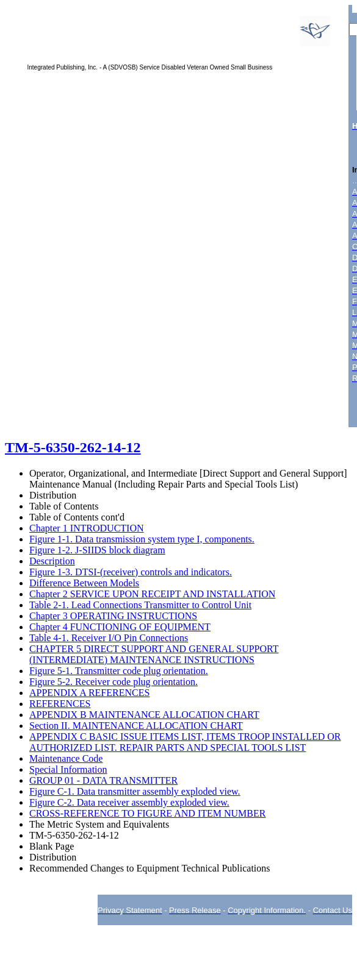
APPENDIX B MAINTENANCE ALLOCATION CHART (144, 715)
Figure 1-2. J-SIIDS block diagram (97, 550)
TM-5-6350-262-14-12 (73, 447)
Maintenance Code (66, 758)
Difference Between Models (84, 583)
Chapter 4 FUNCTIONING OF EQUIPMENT (120, 627)
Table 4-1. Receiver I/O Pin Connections (109, 638)
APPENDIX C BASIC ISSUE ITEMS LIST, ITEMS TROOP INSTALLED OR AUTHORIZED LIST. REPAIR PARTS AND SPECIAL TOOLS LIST (185, 742)
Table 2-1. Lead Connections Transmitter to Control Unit (140, 605)
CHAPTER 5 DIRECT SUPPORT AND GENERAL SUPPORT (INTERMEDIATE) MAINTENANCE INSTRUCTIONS (154, 654)
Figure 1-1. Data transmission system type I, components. (142, 539)
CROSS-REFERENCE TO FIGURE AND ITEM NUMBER (147, 813)
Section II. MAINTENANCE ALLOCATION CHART (136, 726)
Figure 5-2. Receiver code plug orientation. (114, 682)
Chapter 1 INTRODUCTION (87, 528)
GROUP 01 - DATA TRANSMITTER (103, 780)
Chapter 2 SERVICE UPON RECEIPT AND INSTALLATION (152, 594)
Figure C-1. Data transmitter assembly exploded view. (135, 791)
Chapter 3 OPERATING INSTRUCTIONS (113, 616)
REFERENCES (60, 704)
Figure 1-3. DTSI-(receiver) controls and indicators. (131, 572)
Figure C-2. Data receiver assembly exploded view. (129, 802)
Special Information (68, 769)
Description (52, 561)
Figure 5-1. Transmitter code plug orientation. (119, 671)
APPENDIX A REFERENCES (89, 693)
